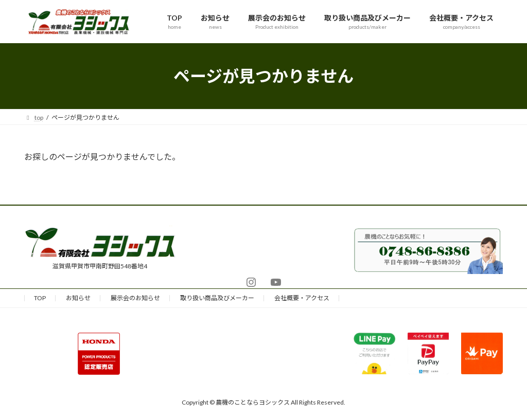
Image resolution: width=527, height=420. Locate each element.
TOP (40, 298)
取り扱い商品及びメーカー (217, 298)
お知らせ (78, 298)
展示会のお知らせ (135, 298)
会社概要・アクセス (302, 298)
